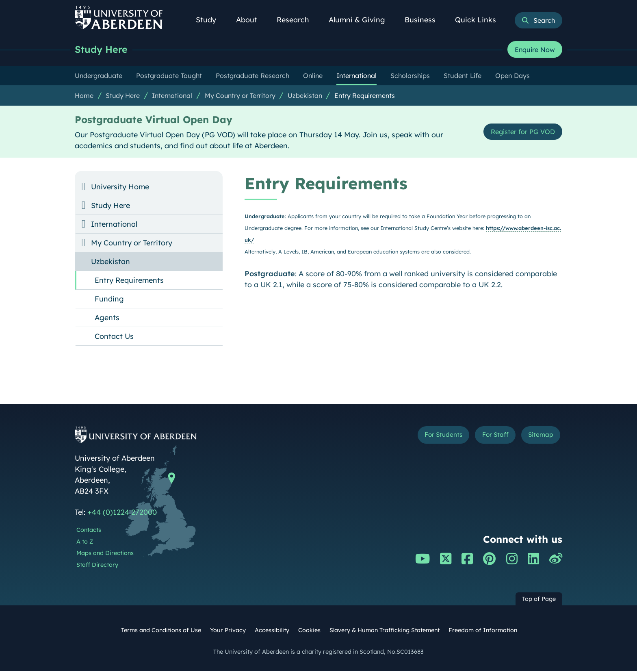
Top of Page (539, 600)
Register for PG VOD (518, 132)
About (251, 20)
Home (84, 96)
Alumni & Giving (361, 20)
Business (425, 20)
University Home (120, 188)
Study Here (103, 50)
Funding (109, 300)
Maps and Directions (105, 554)
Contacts (89, 531)
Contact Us (114, 337)
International (172, 96)
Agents (107, 318)
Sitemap (538, 437)
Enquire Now (535, 50)
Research (297, 20)
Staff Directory (97, 566)
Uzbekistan (305, 96)
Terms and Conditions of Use (161, 631)
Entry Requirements (365, 96)
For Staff (486, 437)
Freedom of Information (483, 631)
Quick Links (480, 20)
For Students (426, 437)
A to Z (85, 542)
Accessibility (272, 631)
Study (210, 20)
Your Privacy (228, 631)
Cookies (309, 631)
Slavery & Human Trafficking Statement (385, 631)
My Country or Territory (240, 96)
